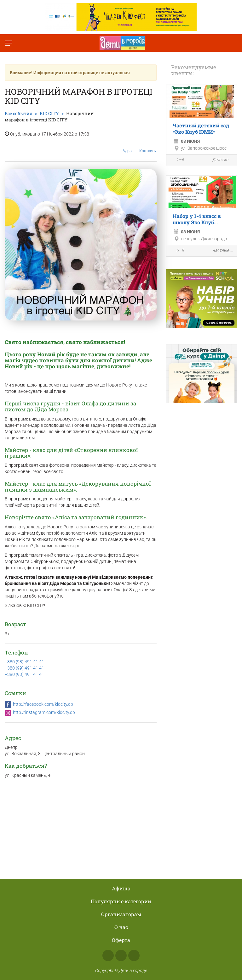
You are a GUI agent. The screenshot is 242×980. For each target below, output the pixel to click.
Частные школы (220, 251)
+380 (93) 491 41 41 (24, 674)
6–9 (177, 251)
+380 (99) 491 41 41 (24, 668)
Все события (19, 113)
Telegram (134, 955)
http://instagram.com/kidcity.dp (44, 712)
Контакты (148, 146)
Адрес (128, 146)
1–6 (177, 161)
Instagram (121, 955)
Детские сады (220, 160)
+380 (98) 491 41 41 (24, 662)
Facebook (108, 955)
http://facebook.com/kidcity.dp (43, 704)
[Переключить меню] (9, 43)
